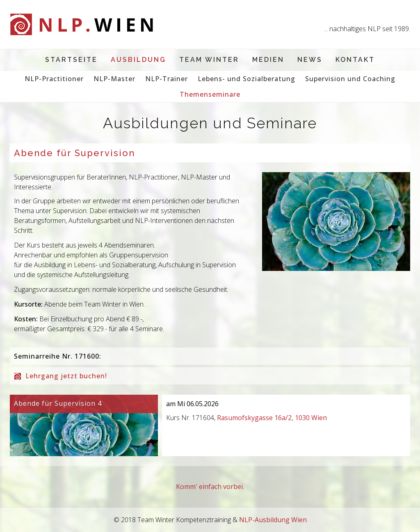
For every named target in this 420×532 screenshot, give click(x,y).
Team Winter (209, 60)
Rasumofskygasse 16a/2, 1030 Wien (272, 418)
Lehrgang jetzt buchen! (66, 376)
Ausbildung (138, 60)
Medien (268, 60)
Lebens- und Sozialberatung (247, 79)
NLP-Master (114, 79)
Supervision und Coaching (350, 79)
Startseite (71, 60)
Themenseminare (210, 94)
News (310, 60)
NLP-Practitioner (54, 79)
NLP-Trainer (167, 79)
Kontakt (355, 60)
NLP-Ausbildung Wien (273, 520)
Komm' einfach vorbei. (210, 487)
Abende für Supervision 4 (58, 403)
